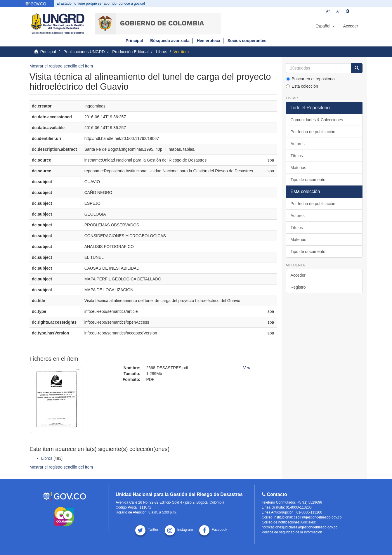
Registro (298, 287)
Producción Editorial (130, 52)
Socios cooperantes (247, 41)
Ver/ (247, 368)
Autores (298, 144)
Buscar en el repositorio (310, 79)
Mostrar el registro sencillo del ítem (61, 66)
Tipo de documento (308, 180)
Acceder (298, 275)
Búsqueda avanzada (170, 41)
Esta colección (302, 86)
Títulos (297, 156)
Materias (299, 168)
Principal (134, 41)
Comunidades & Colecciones (317, 120)
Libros (162, 52)
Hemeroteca (209, 41)
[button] (325, 26)
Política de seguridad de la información (292, 532)
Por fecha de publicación (313, 132)
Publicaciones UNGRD (84, 52)
